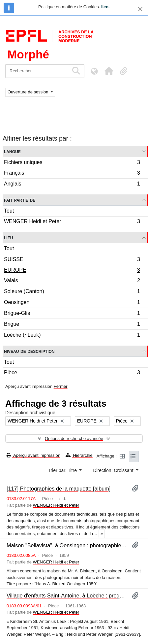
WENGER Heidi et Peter (72, 222)
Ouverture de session (29, 92)
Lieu (8, 237)
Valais (72, 281)
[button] (109, 71)
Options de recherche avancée (74, 439)
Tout (9, 211)
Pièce (72, 373)
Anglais (72, 185)
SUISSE (72, 260)
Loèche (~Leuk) (72, 336)
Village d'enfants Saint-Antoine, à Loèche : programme (67, 595)
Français (72, 174)
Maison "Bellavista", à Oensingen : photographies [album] (67, 545)
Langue (12, 151)
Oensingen (72, 303)
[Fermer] (140, 9)
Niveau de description (29, 351)
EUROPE (72, 271)
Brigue (72, 325)
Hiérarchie (79, 455)
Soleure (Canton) (72, 292)
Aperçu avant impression (33, 455)
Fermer (61, 386)
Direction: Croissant (114, 470)
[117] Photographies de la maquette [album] (59, 489)
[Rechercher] (37, 71)
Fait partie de (20, 200)
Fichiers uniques (72, 163)
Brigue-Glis (72, 314)
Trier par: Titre (63, 470)
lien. (105, 7)
